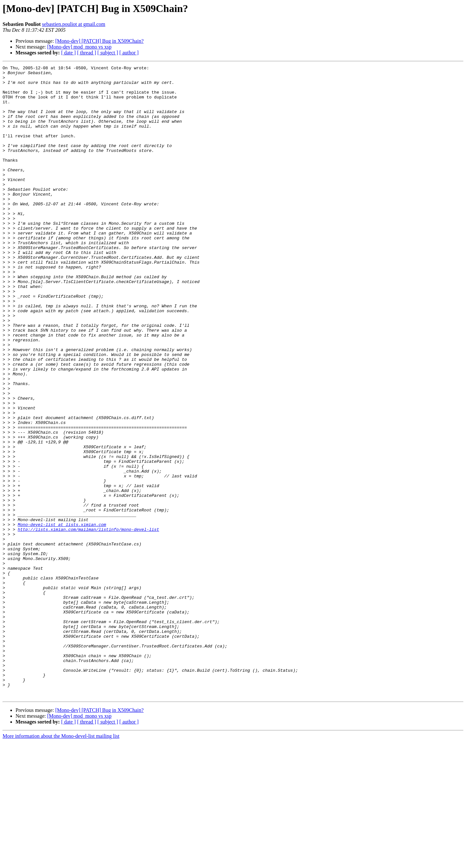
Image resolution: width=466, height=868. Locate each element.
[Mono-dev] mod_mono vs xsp (79, 47)
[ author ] (129, 53)
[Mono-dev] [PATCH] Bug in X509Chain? (100, 41)
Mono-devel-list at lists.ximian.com (62, 617)
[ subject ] (108, 53)
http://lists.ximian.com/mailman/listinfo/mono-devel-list (89, 622)
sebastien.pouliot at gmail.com (74, 24)
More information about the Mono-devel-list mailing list (61, 862)
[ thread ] (87, 53)
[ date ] (68, 53)
